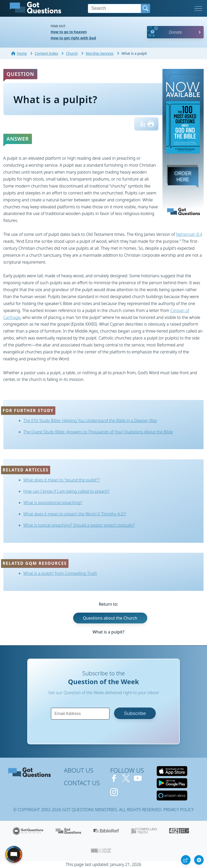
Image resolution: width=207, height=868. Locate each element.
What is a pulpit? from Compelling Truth (60, 573)
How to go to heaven (69, 32)
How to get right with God (73, 38)
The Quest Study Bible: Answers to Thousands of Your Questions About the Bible (98, 432)
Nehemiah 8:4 (189, 234)
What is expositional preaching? (53, 503)
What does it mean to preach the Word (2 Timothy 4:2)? (75, 514)
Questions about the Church (110, 618)
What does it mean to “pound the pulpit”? (62, 480)
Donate (175, 32)
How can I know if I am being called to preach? (67, 491)
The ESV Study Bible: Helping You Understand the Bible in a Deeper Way (90, 420)
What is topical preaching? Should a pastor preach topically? (79, 525)
